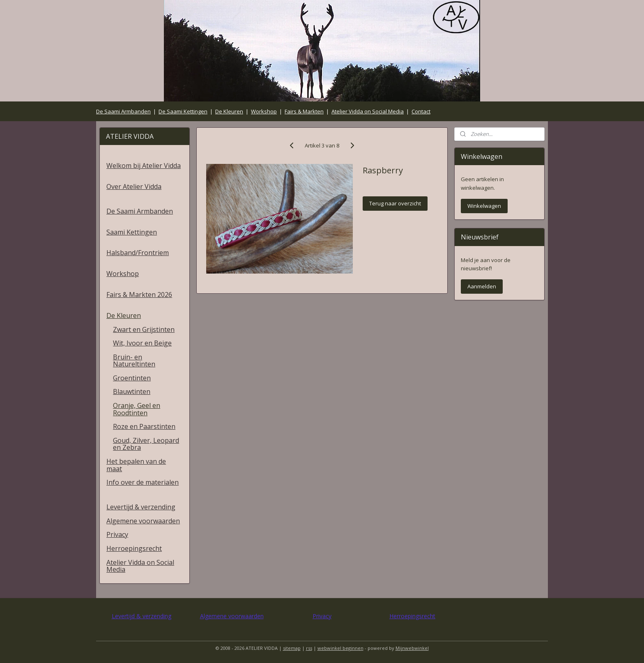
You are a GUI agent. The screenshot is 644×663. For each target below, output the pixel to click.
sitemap (292, 648)
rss (309, 648)
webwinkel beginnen (340, 648)
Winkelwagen (484, 206)
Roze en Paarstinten (144, 426)
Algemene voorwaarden (143, 521)
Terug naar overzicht (395, 203)
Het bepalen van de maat (136, 465)
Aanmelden (482, 286)
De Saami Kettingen (183, 111)
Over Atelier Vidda (134, 186)
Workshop (264, 111)
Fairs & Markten (304, 111)
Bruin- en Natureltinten (134, 361)
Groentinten (132, 378)
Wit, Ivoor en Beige (142, 343)
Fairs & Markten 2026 (139, 295)
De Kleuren (229, 111)
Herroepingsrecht (134, 548)
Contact (421, 111)
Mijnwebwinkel (412, 648)
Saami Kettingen (132, 232)
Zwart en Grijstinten (144, 329)
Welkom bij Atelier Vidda (144, 166)
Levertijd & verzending (141, 507)
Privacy (117, 534)
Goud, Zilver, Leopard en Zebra (146, 444)
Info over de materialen (143, 482)
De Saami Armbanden (123, 111)
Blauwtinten (132, 391)
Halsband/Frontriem (138, 253)
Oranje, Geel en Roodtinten (137, 409)
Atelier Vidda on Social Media (368, 111)
